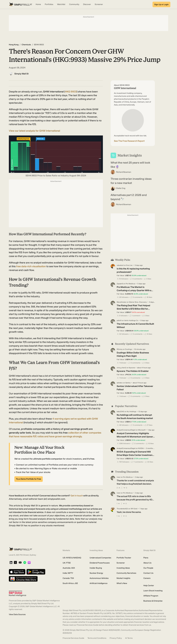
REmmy (120, 349)
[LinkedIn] (11, 563)
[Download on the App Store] (17, 572)
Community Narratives (126, 573)
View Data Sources (17, 614)
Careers (147, 578)
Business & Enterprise (153, 601)
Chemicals (26, 45)
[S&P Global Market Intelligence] (17, 594)
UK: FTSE (67, 563)
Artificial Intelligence (99, 583)
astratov (120, 383)
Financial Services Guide (73, 638)
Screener (121, 563)
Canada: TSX (68, 578)
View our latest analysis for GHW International (34, 131)
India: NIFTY (68, 573)
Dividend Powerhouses (100, 563)
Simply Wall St (22, 74)
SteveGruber (121, 302)
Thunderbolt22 (122, 509)
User (119, 477)
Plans (146, 558)
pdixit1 (119, 320)
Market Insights (123, 578)
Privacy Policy (116, 638)
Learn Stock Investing (153, 591)
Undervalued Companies (100, 558)
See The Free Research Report (129, 141)
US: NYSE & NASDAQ (72, 558)
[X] (15, 563)
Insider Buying (96, 568)
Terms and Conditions (97, 638)
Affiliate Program (151, 596)
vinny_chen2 (121, 368)
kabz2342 (120, 412)
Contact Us (148, 573)
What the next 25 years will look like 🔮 (130, 165)
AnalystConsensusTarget (126, 430)
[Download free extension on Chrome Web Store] (23, 579)
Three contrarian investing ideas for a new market (131, 181)
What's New (122, 583)
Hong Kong (14, 45)
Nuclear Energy (96, 573)
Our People (148, 568)
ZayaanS (120, 284)
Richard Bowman (124, 172)
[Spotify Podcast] (25, 563)
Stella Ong (121, 188)
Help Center (149, 586)
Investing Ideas (123, 568)
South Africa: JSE (70, 583)
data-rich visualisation (31, 266)
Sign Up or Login (161, 4)
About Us (147, 563)
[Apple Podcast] (29, 563)
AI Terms (129, 638)
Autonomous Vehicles (99, 578)
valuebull (120, 265)
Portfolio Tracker (124, 558)
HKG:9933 (71, 92)
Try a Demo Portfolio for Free (29, 479)
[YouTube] (20, 563)
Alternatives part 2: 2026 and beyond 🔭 (129, 197)
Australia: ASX (69, 568)
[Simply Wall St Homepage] (21, 4)
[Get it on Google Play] (36, 572)
